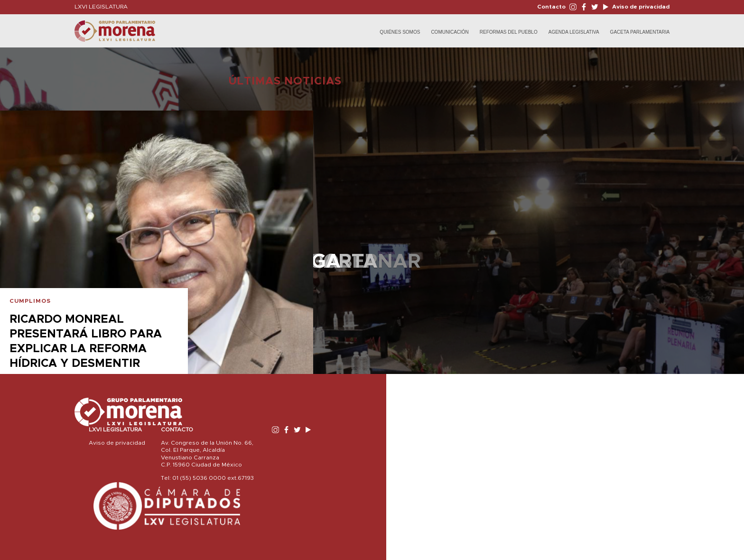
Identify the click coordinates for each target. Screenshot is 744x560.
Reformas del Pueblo (509, 32)
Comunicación (450, 32)
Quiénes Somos (400, 32)
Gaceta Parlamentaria (640, 32)
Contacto (551, 7)
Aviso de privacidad (640, 7)
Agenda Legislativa (574, 32)
